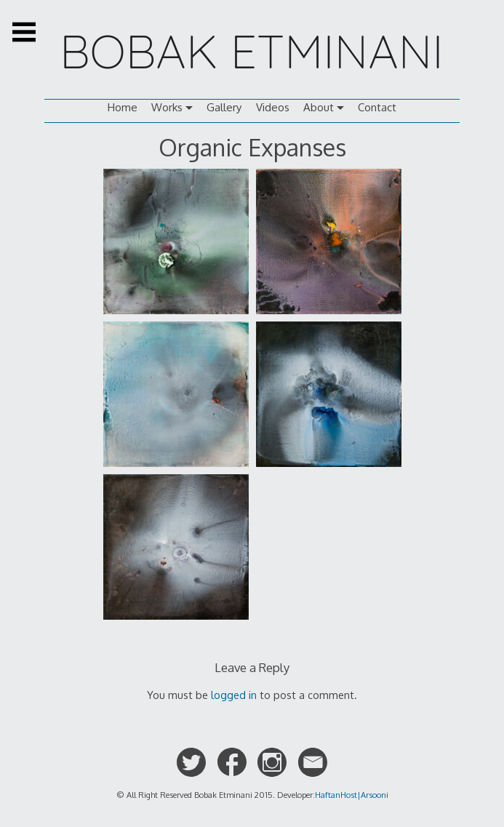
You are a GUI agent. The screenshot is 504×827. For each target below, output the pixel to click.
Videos (273, 107)
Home (123, 107)
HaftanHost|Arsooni (352, 795)
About (319, 107)
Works (167, 107)
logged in (234, 695)
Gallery (224, 107)
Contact (377, 107)
